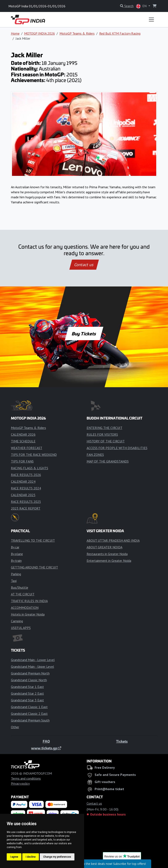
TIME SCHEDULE (23, 441)
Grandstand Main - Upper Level (32, 667)
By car (15, 547)
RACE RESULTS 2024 (26, 488)
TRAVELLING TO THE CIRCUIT (33, 540)
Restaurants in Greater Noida (107, 554)
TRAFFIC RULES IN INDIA (29, 601)
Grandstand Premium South (30, 720)
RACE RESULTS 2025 (26, 502)
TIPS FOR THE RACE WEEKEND (34, 455)
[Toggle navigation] (151, 20)
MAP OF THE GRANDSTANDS (108, 461)
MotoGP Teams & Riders (77, 33)
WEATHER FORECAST (27, 448)
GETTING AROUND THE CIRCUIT (34, 567)
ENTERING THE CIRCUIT (105, 428)
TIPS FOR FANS (22, 461)
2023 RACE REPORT (26, 508)
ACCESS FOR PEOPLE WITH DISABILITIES (117, 448)
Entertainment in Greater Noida (109, 561)
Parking (16, 574)
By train (16, 561)
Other (15, 727)
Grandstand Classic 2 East (29, 714)
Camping (17, 621)
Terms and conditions (26, 778)
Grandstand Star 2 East (27, 693)
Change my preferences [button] (57, 857)
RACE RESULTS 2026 (26, 475)
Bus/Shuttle (20, 587)
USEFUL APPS (21, 628)
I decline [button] (31, 857)
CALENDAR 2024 (23, 481)
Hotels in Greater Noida (28, 614)
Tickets (122, 741)
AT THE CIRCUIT (23, 594)
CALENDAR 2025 (23, 495)
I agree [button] (14, 857)
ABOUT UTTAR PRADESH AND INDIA (113, 540)
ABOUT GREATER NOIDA (105, 547)
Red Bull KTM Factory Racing (120, 33)
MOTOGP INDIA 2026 (40, 33)
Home (15, 33)
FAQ (46, 741)
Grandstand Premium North (30, 673)
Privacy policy (20, 783)
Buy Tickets (84, 333)
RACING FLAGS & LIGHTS (30, 468)
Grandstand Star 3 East (27, 700)
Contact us (84, 265)
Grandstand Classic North (29, 680)
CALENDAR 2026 (23, 434)
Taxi (14, 581)
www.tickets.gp (46, 748)
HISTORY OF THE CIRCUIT (106, 441)
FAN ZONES (95, 455)
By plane (17, 554)
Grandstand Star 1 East (27, 687)
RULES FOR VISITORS (102, 434)
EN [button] (142, 6)
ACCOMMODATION (25, 608)
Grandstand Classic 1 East (29, 707)
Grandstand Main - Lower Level (33, 660)
